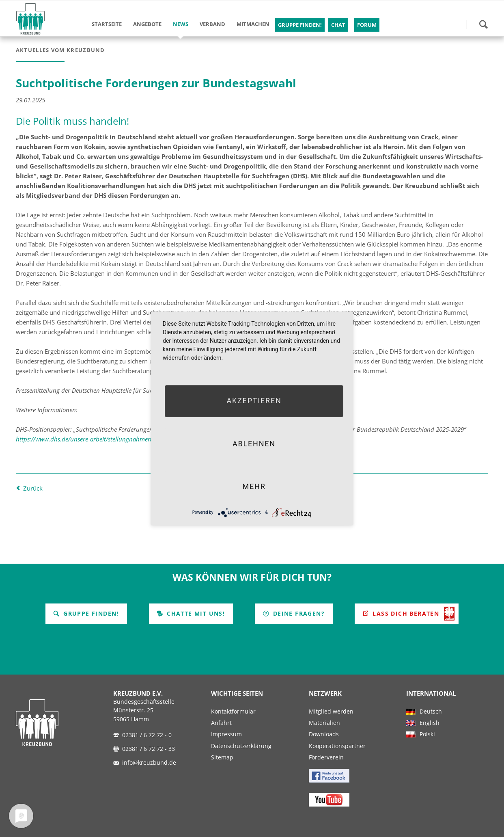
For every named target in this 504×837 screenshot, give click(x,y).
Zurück (33, 488)
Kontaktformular (233, 712)
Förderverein (326, 757)
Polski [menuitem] (427, 734)
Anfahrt (221, 723)
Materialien (324, 723)
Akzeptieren (254, 401)
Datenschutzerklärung (241, 746)
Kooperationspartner (337, 746)
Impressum (226, 734)
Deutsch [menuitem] (431, 712)
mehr (254, 486)
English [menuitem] (430, 723)
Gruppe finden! (90, 613)
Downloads (324, 734)
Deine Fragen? (298, 613)
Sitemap (222, 757)
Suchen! (483, 24)
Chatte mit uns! (195, 613)
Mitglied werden (331, 712)
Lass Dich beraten (405, 613)
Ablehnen (254, 444)
